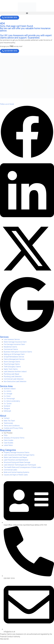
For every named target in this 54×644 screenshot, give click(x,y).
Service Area (6, 386)
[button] (27, 13)
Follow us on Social (7, 104)
